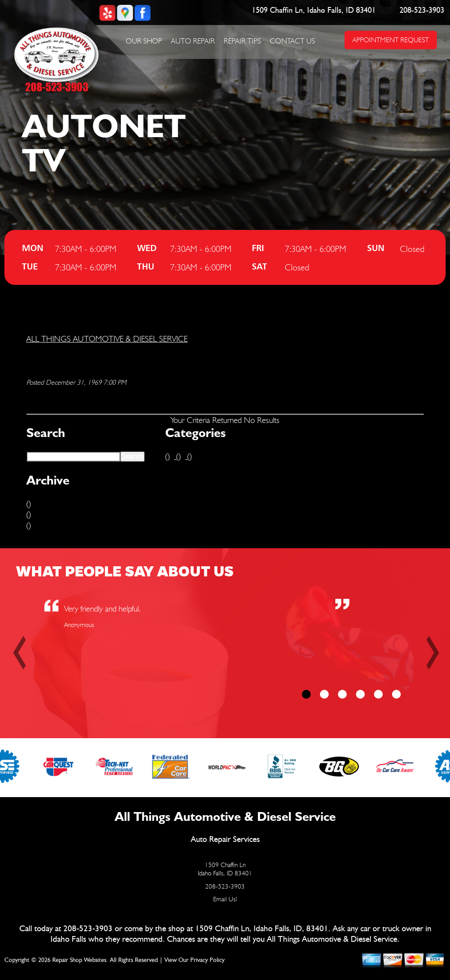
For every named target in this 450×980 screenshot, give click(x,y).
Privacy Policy (207, 960)
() (29, 503)
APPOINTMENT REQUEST (391, 40)
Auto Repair (193, 41)
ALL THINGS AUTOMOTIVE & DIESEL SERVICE (107, 339)
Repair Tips (242, 41)
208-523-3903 (422, 11)
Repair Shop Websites (79, 960)
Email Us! (225, 899)
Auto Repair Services (225, 840)
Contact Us (292, 41)
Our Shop (144, 41)
